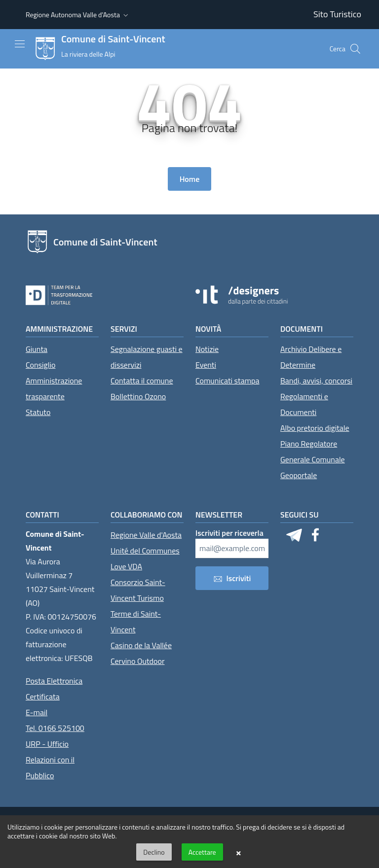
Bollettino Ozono (138, 396)
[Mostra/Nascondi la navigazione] (20, 44)
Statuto (38, 412)
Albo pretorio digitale (315, 428)
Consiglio (40, 365)
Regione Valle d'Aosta (146, 535)
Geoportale (299, 475)
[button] (78, 15)
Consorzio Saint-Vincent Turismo (138, 590)
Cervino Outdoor (138, 661)
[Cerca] (355, 49)
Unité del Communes (145, 551)
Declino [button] (154, 852)
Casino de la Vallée (141, 645)
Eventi (206, 365)
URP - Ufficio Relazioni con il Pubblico (50, 760)
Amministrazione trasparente (54, 388)
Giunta (37, 349)
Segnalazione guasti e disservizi (147, 357)
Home (190, 179)
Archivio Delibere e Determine (311, 357)
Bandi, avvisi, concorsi (316, 381)
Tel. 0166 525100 (55, 728)
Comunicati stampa (227, 381)
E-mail (37, 712)
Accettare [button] (202, 852)
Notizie (207, 349)
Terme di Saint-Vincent (136, 622)
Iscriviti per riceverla (229, 533)
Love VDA (126, 566)
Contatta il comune (142, 381)
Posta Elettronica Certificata (54, 689)
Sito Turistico (337, 14)
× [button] (239, 852)
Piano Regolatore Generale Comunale (313, 451)
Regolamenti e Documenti (304, 404)
